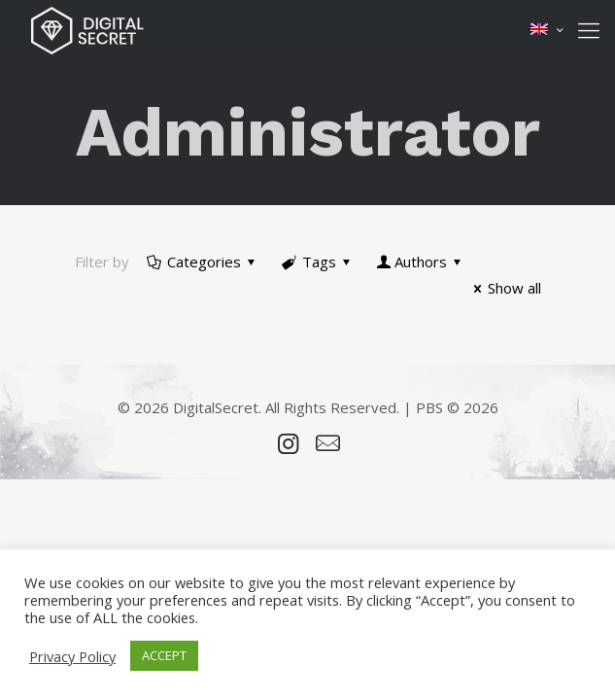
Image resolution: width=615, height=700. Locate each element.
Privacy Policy (72, 656)
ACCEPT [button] (164, 655)
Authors (421, 262)
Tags (318, 262)
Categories (203, 262)
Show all (504, 288)
